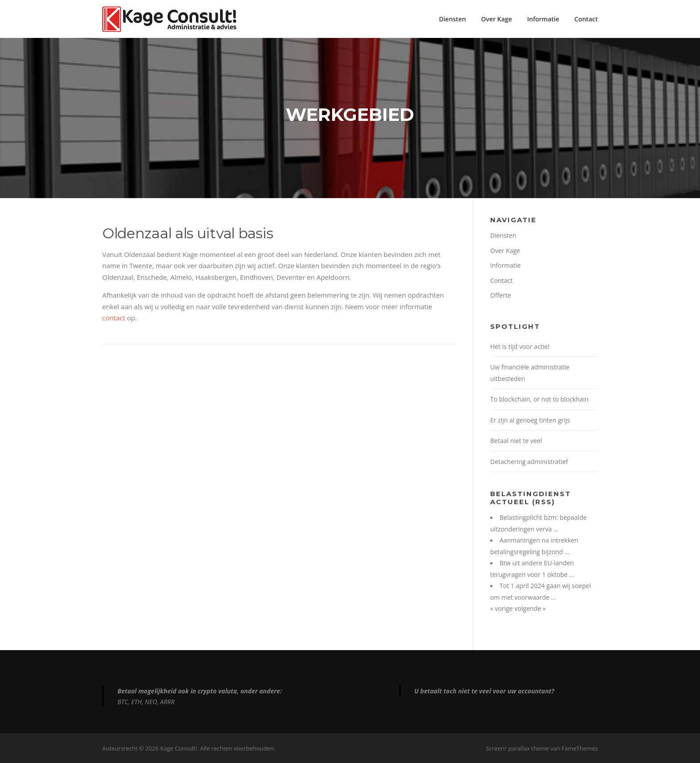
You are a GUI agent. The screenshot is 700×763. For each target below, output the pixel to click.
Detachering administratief (529, 462)
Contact (586, 19)
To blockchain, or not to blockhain (539, 399)
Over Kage (497, 19)
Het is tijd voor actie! (520, 346)
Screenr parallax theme (517, 748)
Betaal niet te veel (516, 441)
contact (114, 318)
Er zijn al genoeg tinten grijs (530, 420)
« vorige (502, 608)
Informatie (543, 19)
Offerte (501, 295)
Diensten (452, 19)
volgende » (530, 608)
